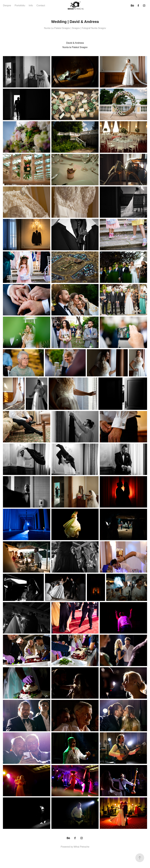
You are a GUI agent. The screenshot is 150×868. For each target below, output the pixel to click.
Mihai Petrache (82, 847)
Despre (7, 5)
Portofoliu (20, 5)
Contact (41, 5)
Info (31, 5)
